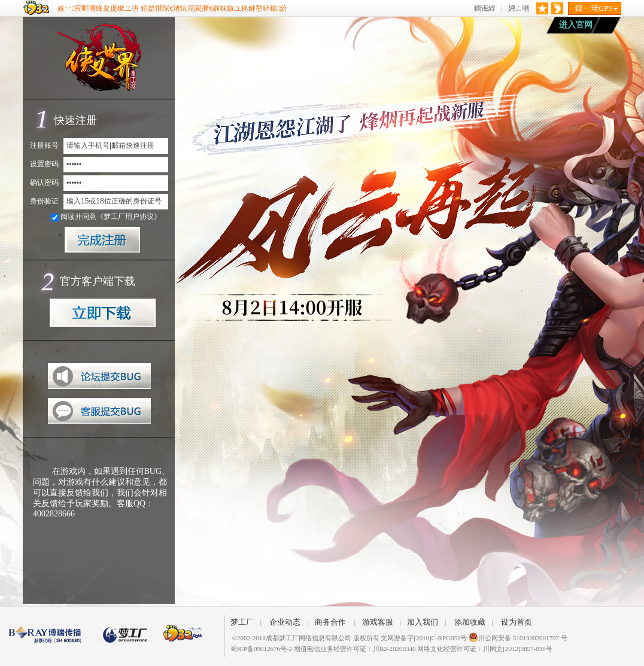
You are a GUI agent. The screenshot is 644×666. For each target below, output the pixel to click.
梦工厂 (242, 622)
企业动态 (285, 622)
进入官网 (576, 25)
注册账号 (44, 145)
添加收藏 (470, 622)
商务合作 (330, 622)
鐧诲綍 (485, 9)
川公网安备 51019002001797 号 (518, 638)
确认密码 (44, 183)
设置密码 (44, 164)
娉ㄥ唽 (519, 9)
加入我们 (423, 622)
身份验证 (44, 201)
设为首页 (517, 622)
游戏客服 (378, 622)
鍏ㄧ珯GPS (594, 8)
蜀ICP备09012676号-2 (261, 649)
